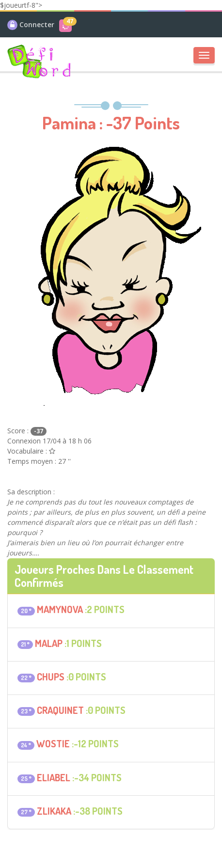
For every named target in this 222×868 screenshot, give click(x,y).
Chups (51, 677)
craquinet (60, 710)
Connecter (37, 24)
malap (49, 643)
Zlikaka (54, 811)
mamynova (60, 609)
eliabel (54, 777)
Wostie (53, 743)
